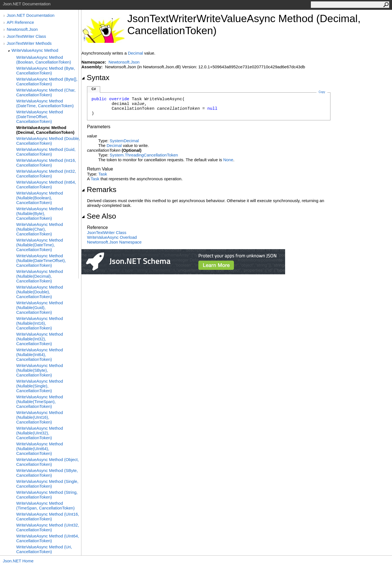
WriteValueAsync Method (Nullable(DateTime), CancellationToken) (40, 245)
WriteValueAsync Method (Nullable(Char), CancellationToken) (40, 229)
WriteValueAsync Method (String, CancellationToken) (47, 495)
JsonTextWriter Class (26, 36)
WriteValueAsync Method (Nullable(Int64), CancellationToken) (40, 355)
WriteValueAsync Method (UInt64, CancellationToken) (48, 538)
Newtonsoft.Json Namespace (114, 242)
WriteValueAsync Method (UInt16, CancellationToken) (48, 516)
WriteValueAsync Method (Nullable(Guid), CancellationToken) (40, 307)
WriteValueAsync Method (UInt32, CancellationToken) (48, 527)
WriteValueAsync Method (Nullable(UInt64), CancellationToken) (40, 449)
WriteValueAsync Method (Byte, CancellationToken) (46, 71)
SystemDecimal (124, 141)
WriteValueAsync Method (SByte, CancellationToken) (47, 473)
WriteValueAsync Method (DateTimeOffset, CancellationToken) (40, 117)
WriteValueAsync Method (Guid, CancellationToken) (46, 152)
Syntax (95, 78)
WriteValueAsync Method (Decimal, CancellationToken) (45, 130)
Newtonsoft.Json (22, 29)
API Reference (20, 22)
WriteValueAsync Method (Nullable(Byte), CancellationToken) (40, 213)
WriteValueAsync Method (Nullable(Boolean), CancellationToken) (40, 198)
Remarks (99, 190)
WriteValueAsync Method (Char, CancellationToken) (46, 92)
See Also (99, 216)
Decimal (135, 53)
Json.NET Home (18, 561)
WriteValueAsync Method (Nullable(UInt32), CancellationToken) (40, 433)
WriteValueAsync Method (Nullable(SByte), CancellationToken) (40, 370)
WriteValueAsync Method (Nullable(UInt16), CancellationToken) (40, 417)
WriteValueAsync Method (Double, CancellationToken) (48, 141)
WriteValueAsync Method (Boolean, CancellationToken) (44, 60)
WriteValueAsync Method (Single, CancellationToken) (47, 484)
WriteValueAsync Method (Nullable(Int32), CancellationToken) (40, 339)
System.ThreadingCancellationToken (144, 155)
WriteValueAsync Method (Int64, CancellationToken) (46, 184)
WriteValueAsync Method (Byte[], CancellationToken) (47, 81)
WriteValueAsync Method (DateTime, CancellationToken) (45, 103)
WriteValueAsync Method (35, 50)
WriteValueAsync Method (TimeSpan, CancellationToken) (45, 506)
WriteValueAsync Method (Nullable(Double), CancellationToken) (40, 292)
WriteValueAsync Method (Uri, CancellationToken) (44, 549)
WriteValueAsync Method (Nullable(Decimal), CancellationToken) (40, 276)
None (228, 160)
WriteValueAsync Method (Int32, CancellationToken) (46, 174)
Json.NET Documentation (31, 15)
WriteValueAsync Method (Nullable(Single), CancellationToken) (40, 386)
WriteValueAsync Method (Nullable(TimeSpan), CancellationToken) (40, 402)
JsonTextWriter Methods (29, 43)
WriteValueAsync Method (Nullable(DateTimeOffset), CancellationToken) (41, 260)
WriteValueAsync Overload (112, 237)
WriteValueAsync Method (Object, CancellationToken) (48, 462)
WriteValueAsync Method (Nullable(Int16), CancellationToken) (40, 323)
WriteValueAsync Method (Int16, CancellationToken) (46, 163)
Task (103, 174)
